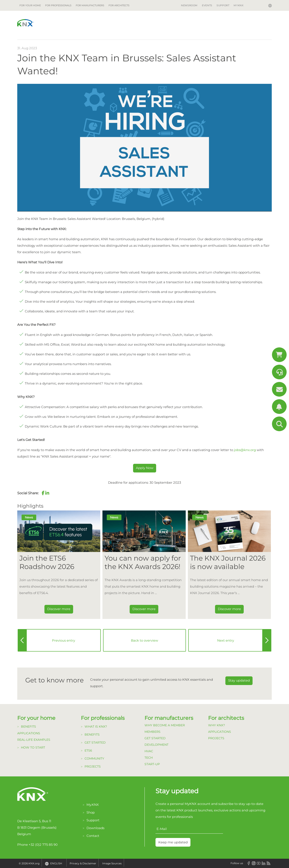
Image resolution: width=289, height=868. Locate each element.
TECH (149, 758)
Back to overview (144, 640)
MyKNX (238, 5)
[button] (43, 493)
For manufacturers (90, 5)
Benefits (28, 727)
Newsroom (189, 5)
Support (223, 5)
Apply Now (145, 468)
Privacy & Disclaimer (83, 863)
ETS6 (88, 750)
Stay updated (239, 680)
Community (94, 758)
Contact (93, 836)
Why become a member (165, 725)
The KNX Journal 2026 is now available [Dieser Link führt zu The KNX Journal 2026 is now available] (228, 562)
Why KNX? (217, 725)
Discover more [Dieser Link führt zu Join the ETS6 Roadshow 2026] (59, 609)
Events (207, 5)
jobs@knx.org (245, 450)
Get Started (155, 738)
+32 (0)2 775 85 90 (43, 845)
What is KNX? (96, 727)
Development (156, 745)
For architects (119, 5)
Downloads (95, 828)
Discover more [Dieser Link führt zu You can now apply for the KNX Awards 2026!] (144, 609)
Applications (29, 733)
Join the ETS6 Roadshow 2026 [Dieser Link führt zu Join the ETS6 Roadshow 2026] (47, 562)
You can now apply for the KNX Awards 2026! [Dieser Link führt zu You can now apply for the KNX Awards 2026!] (143, 562)
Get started (95, 742)
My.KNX (93, 805)
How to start (33, 747)
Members (152, 732)
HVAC (149, 751)
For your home (30, 5)
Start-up (152, 764)
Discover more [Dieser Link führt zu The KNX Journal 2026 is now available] (229, 609)
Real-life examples (34, 740)
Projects (93, 766)
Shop (91, 812)
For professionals (58, 5)
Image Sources (112, 863)
